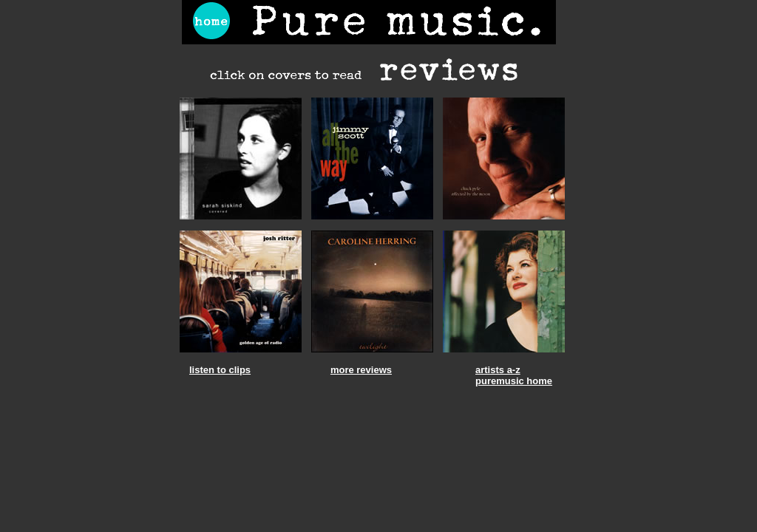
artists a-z (498, 370)
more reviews (361, 370)
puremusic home (514, 381)
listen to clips (220, 370)
